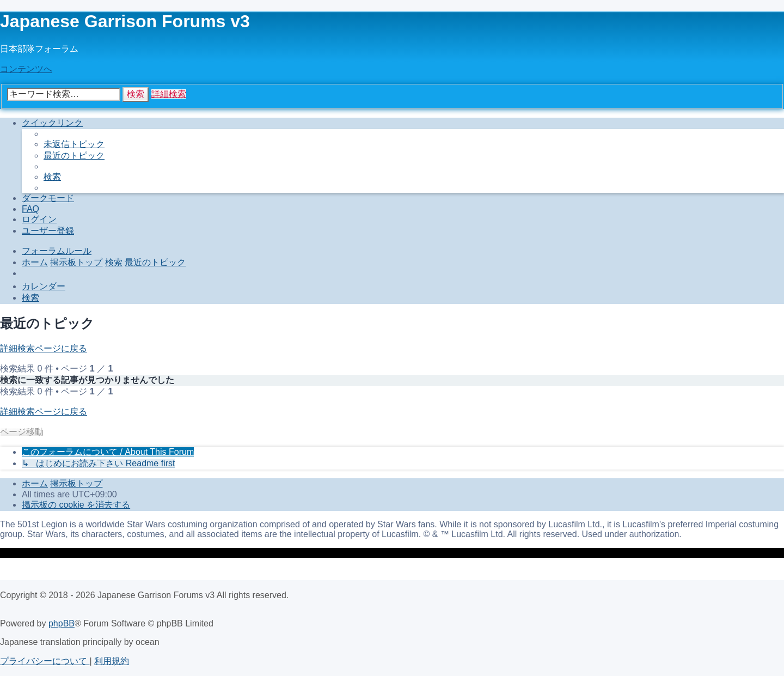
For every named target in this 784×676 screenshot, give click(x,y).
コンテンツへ (26, 69)
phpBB (62, 623)
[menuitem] (74, 144)
